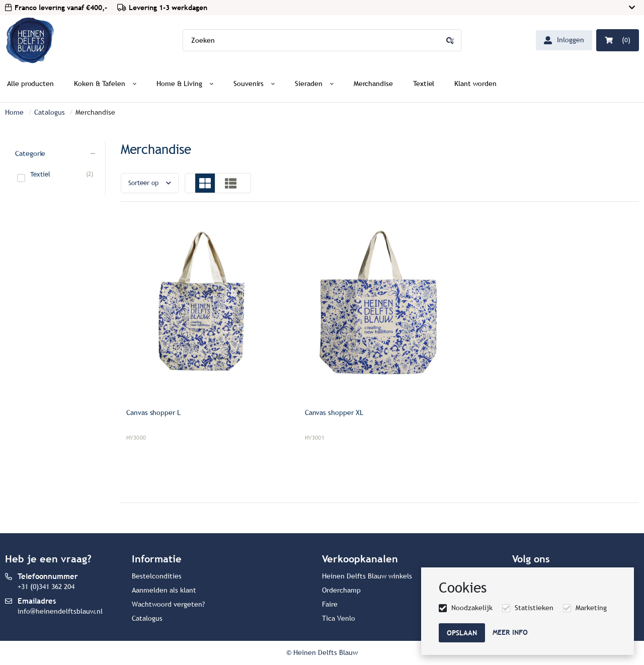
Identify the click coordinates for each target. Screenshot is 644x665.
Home (14, 112)
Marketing (591, 608)
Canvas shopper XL (334, 413)
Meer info (510, 632)
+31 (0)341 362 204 (46, 587)
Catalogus (50, 112)
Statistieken (534, 608)
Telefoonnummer (48, 576)
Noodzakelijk (472, 608)
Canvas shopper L (153, 413)
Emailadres (37, 601)
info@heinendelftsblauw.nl (60, 611)
